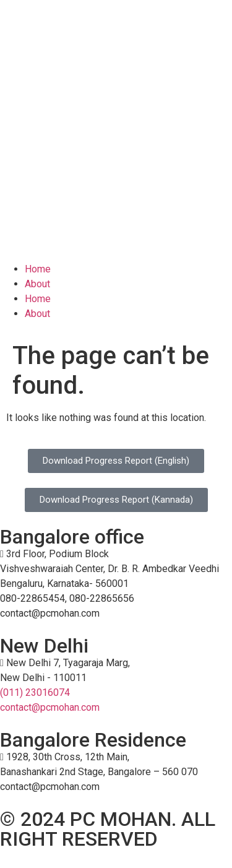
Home (38, 269)
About (37, 284)
